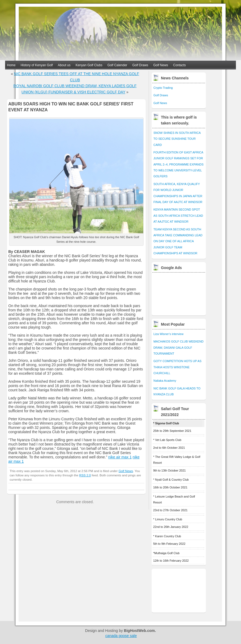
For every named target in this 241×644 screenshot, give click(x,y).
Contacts (180, 65)
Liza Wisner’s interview (168, 334)
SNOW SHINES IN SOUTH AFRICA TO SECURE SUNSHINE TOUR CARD (177, 139)
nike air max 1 (120, 457)
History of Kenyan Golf (37, 65)
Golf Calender (117, 65)
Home (11, 65)
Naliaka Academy (165, 381)
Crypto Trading (163, 88)
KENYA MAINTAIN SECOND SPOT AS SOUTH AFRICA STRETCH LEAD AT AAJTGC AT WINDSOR (178, 216)
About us (64, 65)
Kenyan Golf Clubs (89, 65)
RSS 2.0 (85, 475)
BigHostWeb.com (140, 631)
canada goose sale (121, 636)
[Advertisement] (179, 293)
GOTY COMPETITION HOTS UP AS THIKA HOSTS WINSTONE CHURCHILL (177, 367)
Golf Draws (140, 65)
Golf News (161, 65)
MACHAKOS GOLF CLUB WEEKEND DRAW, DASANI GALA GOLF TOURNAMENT (178, 347)
